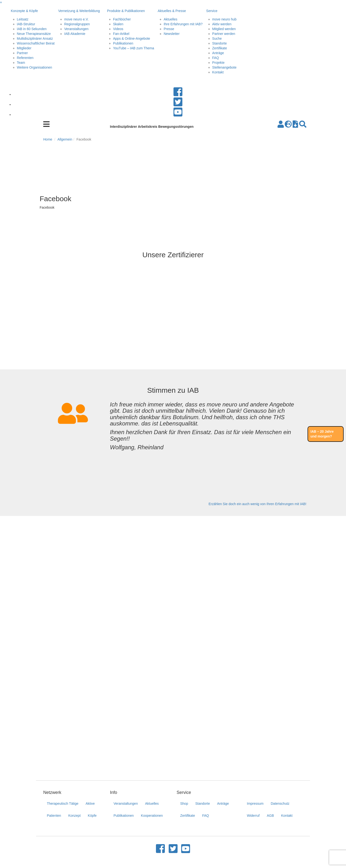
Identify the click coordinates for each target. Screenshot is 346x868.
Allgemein (65, 139)
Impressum (255, 804)
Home (48, 139)
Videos (118, 29)
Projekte (218, 63)
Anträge (218, 53)
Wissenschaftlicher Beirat (36, 43)
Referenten (25, 58)
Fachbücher (122, 19)
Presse (169, 29)
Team (21, 63)
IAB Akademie (75, 34)
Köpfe (92, 816)
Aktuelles (170, 19)
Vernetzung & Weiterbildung (79, 11)
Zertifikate (219, 48)
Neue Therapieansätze (34, 34)
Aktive (90, 804)
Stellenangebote (224, 67)
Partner (22, 53)
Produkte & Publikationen (126, 11)
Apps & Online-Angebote (131, 39)
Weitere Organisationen (34, 67)
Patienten (54, 816)
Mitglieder (24, 48)
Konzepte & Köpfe (24, 11)
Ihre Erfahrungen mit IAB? (183, 24)
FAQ (216, 58)
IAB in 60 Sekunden (32, 29)
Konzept (74, 816)
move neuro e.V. (76, 19)
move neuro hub (224, 19)
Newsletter (172, 34)
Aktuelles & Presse (172, 11)
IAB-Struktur (26, 24)
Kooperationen (152, 816)
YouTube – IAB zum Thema (133, 48)
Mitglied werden (224, 29)
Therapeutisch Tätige (63, 804)
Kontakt (218, 72)
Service (212, 11)
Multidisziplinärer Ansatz (35, 39)
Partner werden (224, 34)
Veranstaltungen (76, 29)
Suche (217, 39)
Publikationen (123, 43)
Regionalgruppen (77, 24)
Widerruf (253, 816)
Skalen (118, 24)
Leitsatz (23, 19)
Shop (184, 804)
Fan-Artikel (121, 34)
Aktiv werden (222, 24)
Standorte (219, 43)
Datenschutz (280, 804)
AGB (270, 816)
